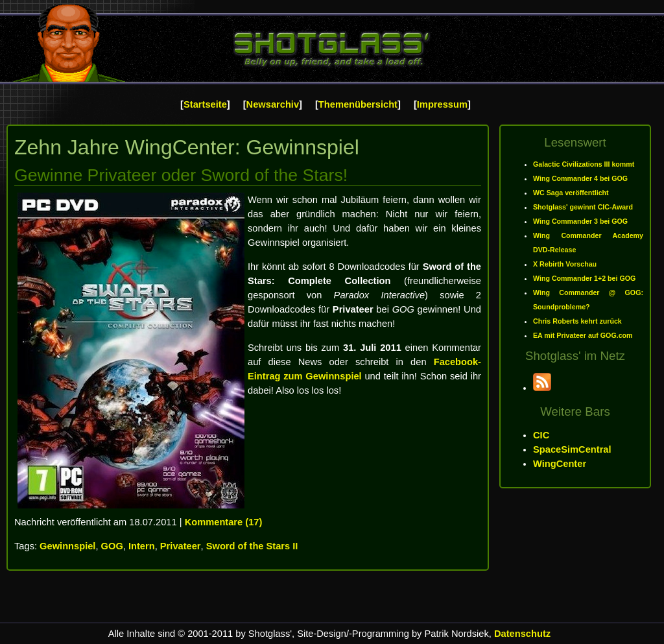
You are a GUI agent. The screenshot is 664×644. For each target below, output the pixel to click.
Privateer (181, 546)
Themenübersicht (358, 104)
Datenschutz (522, 634)
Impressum (442, 104)
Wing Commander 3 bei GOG (580, 221)
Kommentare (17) (224, 522)
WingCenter (560, 464)
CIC (541, 435)
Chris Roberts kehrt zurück (577, 321)
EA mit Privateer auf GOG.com (583, 335)
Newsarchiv (273, 104)
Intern (142, 546)
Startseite (205, 104)
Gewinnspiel (67, 546)
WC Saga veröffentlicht (571, 193)
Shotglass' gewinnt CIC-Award (583, 207)
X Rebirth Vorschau (565, 264)
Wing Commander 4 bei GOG (580, 178)
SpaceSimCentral (572, 449)
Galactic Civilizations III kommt (584, 164)
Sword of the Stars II (252, 546)
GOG (112, 546)
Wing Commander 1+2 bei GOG (584, 278)
